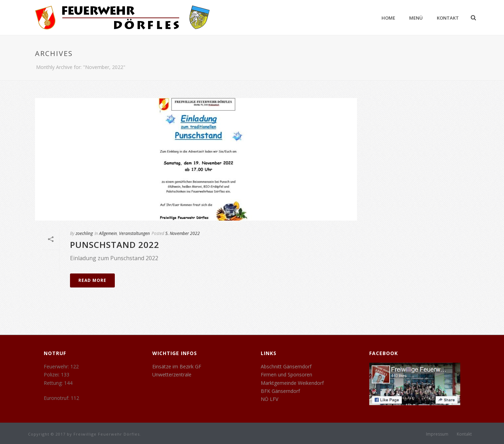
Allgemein (108, 233)
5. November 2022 (183, 233)
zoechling (84, 233)
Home (388, 18)
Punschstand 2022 (115, 245)
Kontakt (448, 18)
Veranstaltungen (134, 233)
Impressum (437, 434)
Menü (416, 18)
